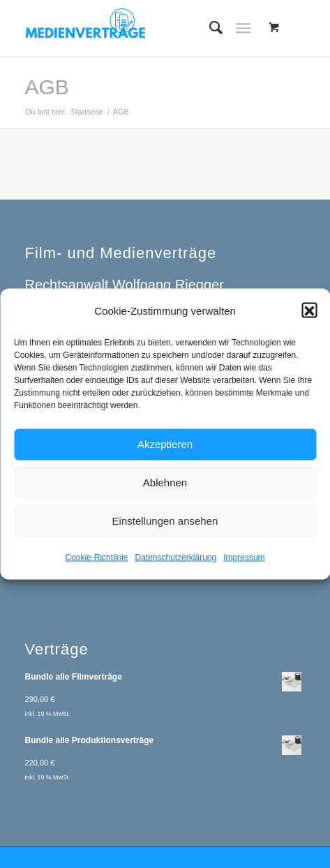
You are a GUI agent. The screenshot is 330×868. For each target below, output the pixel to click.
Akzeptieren (165, 452)
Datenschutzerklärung (175, 564)
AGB (46, 87)
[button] (309, 318)
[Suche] (209, 28)
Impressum (244, 564)
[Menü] (243, 28)
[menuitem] (209, 28)
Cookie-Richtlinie (96, 564)
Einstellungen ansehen (165, 529)
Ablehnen (165, 490)
